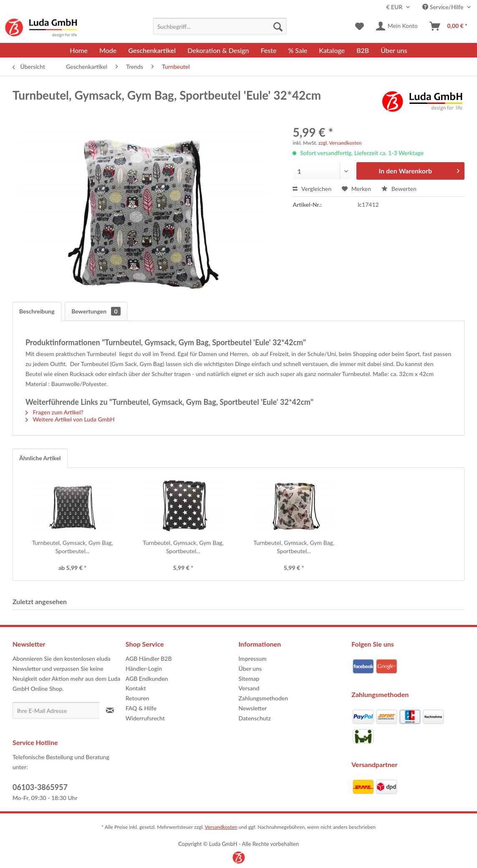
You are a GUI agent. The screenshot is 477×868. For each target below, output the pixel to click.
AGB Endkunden (147, 679)
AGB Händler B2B (149, 659)
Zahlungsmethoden (264, 698)
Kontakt (136, 688)
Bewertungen (96, 311)
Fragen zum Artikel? (54, 412)
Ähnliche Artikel (40, 458)
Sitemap (249, 679)
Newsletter (253, 708)
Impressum (253, 659)
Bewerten (399, 189)
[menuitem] (220, 26)
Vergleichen (312, 189)
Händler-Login (144, 669)
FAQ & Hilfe (141, 708)
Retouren (138, 698)
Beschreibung (37, 311)
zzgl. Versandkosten (340, 143)
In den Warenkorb (419, 169)
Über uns (250, 669)
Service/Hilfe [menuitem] (444, 7)
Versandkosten (221, 827)
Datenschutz (255, 718)
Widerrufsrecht (145, 718)
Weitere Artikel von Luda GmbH (70, 419)
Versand (249, 688)
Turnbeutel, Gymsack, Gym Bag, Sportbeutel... (73, 547)
